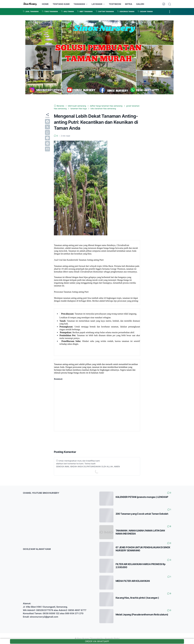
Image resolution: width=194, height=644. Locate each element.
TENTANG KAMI (61, 4)
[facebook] (47, 121)
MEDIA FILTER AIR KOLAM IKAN (133, 581)
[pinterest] (47, 143)
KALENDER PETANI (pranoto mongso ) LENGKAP (142, 497)
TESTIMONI (115, 4)
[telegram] (47, 138)
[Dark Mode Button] (164, 4)
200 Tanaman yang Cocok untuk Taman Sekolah (142, 514)
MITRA (129, 4)
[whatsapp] (47, 132)
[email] (47, 149)
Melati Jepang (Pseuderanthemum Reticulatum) (142, 615)
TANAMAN (79, 4)
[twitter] (47, 127)
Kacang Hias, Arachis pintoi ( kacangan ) (137, 598)
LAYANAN (97, 4)
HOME (45, 4)
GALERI (140, 4)
